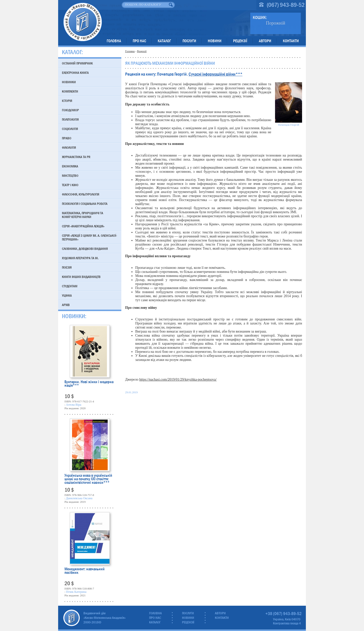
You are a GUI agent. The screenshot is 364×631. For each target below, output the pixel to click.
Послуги (189, 41)
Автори (265, 41)
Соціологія (70, 129)
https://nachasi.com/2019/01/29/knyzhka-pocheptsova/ (178, 379)
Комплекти (70, 91)
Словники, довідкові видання (85, 249)
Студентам (70, 286)
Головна (114, 41)
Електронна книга (75, 73)
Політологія (70, 119)
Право (67, 138)
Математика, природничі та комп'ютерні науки (83, 215)
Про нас (139, 41)
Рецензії (240, 41)
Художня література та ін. (80, 258)
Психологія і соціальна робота (85, 204)
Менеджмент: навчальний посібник (85, 571)
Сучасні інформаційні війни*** (215, 74)
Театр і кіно (70, 185)
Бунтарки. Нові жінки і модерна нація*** (89, 384)
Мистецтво (70, 176)
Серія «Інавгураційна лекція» (83, 226)
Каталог (164, 41)
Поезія (67, 267)
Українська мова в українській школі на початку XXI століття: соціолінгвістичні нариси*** (88, 479)
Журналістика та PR (76, 157)
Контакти (291, 41)
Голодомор (70, 110)
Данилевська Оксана (79, 498)
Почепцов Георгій (289, 125)
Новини (215, 41)
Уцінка (67, 295)
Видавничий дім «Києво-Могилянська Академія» (83, 22)
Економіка (70, 166)
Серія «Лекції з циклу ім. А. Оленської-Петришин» (89, 237)
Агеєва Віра (74, 405)
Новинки (69, 82)
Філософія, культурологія (81, 194)
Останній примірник (77, 63)
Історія (67, 101)
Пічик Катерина (76, 592)
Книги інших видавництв (81, 277)
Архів (66, 305)
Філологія (69, 147)
